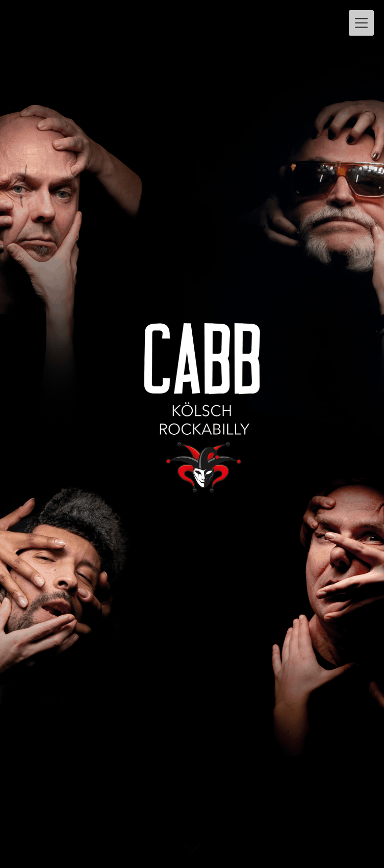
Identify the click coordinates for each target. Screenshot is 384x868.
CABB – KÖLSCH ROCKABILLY (120, 19)
